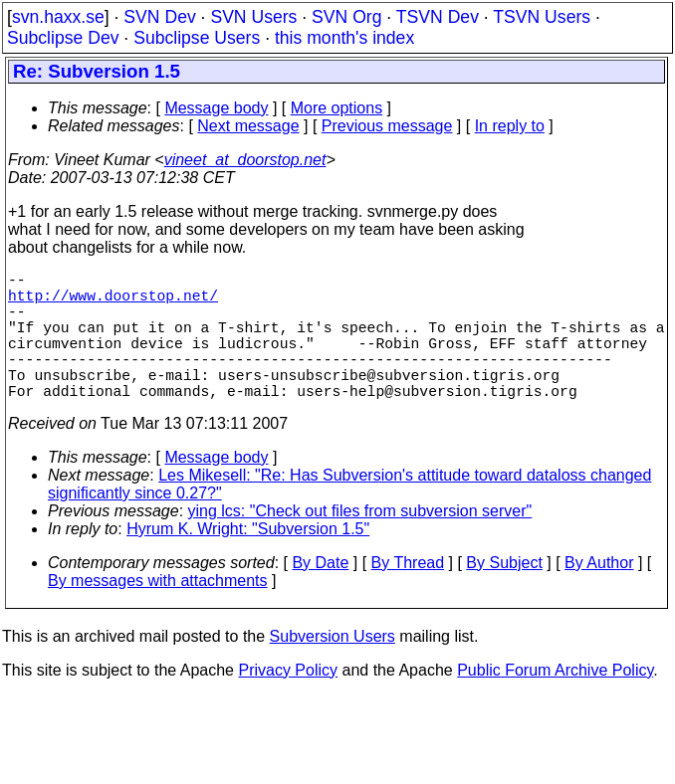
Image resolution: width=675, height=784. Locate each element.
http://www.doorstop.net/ (113, 302)
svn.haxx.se (58, 17)
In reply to (510, 126)
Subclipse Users (197, 38)
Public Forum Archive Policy (555, 702)
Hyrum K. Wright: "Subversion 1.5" (248, 561)
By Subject (504, 594)
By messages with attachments (158, 612)
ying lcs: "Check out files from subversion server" (360, 543)
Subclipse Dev (63, 38)
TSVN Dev (438, 17)
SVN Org (346, 17)
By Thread (408, 594)
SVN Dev (159, 17)
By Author (599, 594)
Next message (248, 126)
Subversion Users (333, 668)
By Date (320, 594)
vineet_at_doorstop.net (245, 160)
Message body (216, 108)
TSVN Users (542, 17)
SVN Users (253, 17)
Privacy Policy (288, 702)
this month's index (344, 38)
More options (337, 108)
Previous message (387, 126)
